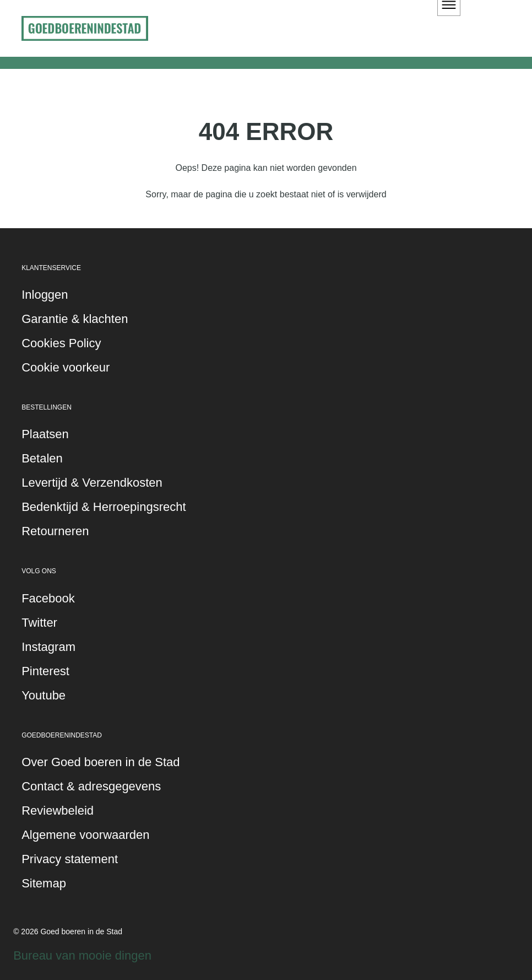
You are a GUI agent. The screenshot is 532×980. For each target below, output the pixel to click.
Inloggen (45, 295)
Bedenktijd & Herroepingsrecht (104, 507)
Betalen (42, 458)
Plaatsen (45, 434)
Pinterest (45, 671)
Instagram (48, 647)
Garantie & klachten (75, 319)
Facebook (48, 598)
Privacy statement (70, 859)
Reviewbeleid (58, 811)
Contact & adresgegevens (91, 786)
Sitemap (44, 883)
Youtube (44, 695)
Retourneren (55, 531)
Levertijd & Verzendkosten (92, 483)
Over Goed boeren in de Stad (101, 762)
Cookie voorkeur (66, 367)
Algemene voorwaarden (85, 835)
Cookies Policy (61, 343)
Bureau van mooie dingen (82, 955)
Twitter (39, 623)
